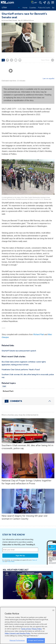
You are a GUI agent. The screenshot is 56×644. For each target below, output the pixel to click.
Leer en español (49, 79)
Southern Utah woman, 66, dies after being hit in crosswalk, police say (27, 447)
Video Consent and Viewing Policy (18, 633)
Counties (33, 8)
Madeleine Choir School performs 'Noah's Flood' (21, 370)
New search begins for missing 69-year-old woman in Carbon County (24, 517)
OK (53, 610)
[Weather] (34, 2)
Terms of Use (26, 629)
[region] (28, 625)
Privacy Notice (11, 561)
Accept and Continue (36, 640)
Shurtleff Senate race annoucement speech (19, 351)
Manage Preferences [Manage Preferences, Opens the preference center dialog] (17, 640)
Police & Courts (44, 8)
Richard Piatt (39, 334)
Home (25, 8)
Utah (4, 386)
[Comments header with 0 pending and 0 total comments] (28, 401)
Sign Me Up (20, 556)
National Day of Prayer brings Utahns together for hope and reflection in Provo (27, 482)
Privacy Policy (37, 629)
